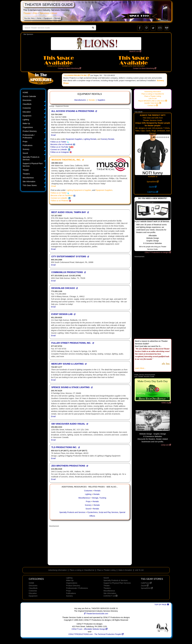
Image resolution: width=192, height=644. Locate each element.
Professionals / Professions (29, 136)
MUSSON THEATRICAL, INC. (66, 160)
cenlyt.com (166, 445)
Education (27, 112)
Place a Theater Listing (153, 96)
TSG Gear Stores (30, 185)
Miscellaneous (84, 498)
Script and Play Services (108, 512)
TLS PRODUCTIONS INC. (64, 447)
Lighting (26, 120)
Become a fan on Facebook (63, 144)
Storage (95, 498)
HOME (25, 92)
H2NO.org (166, 403)
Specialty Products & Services (31, 158)
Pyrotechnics (92, 512)
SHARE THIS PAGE (153, 103)
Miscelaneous (28, 178)
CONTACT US (110, 596)
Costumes (27, 108)
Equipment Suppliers (74, 139)
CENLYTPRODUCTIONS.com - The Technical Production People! (96, 634)
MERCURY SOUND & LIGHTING (68, 364)
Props (25, 142)
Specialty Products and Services (72, 512)
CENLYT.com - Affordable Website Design (90, 629)
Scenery (26, 149)
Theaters (26, 174)
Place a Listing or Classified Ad (153, 94)
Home (39, 18)
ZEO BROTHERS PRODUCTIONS (68, 466)
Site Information (29, 182)
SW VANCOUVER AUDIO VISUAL (68, 424)
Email (53, 135)
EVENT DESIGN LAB (62, 314)
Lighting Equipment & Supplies (79, 190)
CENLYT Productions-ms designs (158, 252)
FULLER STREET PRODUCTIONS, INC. (71, 343)
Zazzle (153, 187)
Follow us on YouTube (62, 147)
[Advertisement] (90, 546)
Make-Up (26, 123)
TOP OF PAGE (162, 605)
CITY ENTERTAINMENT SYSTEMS (69, 257)
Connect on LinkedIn (60, 150)
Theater (26, 170)
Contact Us (153, 106)
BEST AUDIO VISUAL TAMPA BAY (69, 212)
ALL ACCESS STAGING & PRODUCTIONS (73, 111)
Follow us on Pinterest (61, 201)
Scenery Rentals (108, 139)
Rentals (92, 100)
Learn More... (140, 368)
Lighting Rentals (90, 139)
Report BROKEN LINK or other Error (153, 101)
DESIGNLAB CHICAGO (63, 288)
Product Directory (30, 131)
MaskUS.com (135, 51)
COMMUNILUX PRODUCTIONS (67, 272)
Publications (28, 145)
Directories (27, 100)
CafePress (153, 192)
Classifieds (27, 104)
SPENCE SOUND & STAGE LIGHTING (71, 387)
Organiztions (28, 127)
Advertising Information (153, 92)
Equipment (48, 18)
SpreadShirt (153, 182)
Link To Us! (153, 99)
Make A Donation (125, 570)
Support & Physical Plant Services (33, 165)
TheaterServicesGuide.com (96, 614)
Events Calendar (29, 96)
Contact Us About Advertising (69, 68)
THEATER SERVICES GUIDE (49, 5)
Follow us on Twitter (60, 142)
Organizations (72, 583)
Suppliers (101, 100)
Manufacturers (80, 100)
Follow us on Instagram (61, 152)
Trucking (103, 498)
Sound (25, 153)
